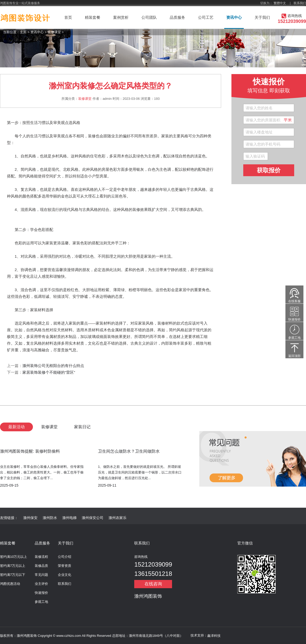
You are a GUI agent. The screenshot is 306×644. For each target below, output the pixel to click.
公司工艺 (206, 17)
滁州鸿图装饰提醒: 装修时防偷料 (30, 451)
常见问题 (41, 575)
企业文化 (65, 575)
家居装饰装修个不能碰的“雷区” (49, 372)
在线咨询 (153, 584)
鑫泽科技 (214, 636)
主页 (23, 32)
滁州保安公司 (93, 518)
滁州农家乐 (118, 518)
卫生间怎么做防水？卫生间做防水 (129, 451)
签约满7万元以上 (13, 566)
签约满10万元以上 (13, 557)
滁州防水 (50, 518)
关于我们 (262, 17)
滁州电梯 (69, 518)
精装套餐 (93, 17)
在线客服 (294, 301)
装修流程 (41, 557)
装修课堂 (54, 32)
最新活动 (16, 427)
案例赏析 (121, 17)
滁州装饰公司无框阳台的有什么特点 (53, 366)
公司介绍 (65, 557)
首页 (68, 17)
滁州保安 (30, 518)
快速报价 (41, 593)
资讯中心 (234, 17)
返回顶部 (294, 356)
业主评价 (41, 584)
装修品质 (41, 566)
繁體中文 (280, 3)
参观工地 (41, 602)
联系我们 (300, 3)
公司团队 (149, 17)
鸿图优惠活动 (10, 584)
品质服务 (177, 17)
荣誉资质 (65, 566)
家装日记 (82, 427)
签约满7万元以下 (13, 575)
